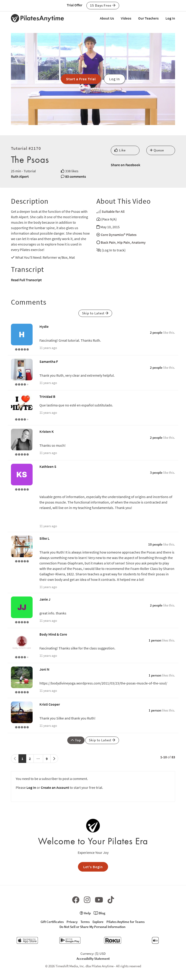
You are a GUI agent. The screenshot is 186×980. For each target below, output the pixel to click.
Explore (98, 922)
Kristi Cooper (50, 704)
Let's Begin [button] (93, 867)
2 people (156, 332)
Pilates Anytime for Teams (125, 922)
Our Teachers (148, 18)
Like (120, 150)
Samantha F (49, 361)
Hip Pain (124, 242)
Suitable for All (113, 211)
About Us (107, 18)
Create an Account (55, 787)
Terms (85, 922)
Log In (170, 18)
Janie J (45, 599)
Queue (157, 150)
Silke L (44, 538)
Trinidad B (47, 396)
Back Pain (108, 242)
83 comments (76, 176)
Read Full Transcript (26, 280)
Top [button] (76, 740)
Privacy (72, 922)
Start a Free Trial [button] (81, 79)
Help (85, 913)
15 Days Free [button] (103, 5)
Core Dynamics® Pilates (119, 235)
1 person (155, 640)
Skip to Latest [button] (95, 313)
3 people (156, 472)
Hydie (44, 326)
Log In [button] (115, 79)
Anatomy (139, 242)
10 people (155, 544)
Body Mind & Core (53, 634)
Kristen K (47, 431)
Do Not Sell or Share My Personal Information (92, 927)
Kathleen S (48, 466)
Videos (126, 18)
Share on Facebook (125, 165)
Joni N (44, 669)
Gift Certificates (52, 922)
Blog (99, 913)
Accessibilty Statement (93, 959)
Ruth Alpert (20, 176)
